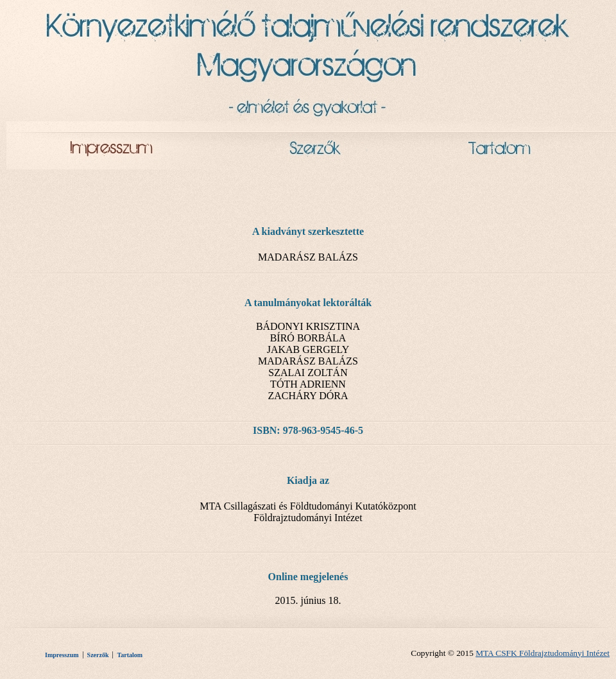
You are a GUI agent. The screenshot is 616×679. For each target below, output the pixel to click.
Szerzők (98, 655)
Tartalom (130, 655)
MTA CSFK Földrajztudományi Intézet (543, 653)
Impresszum (62, 655)
